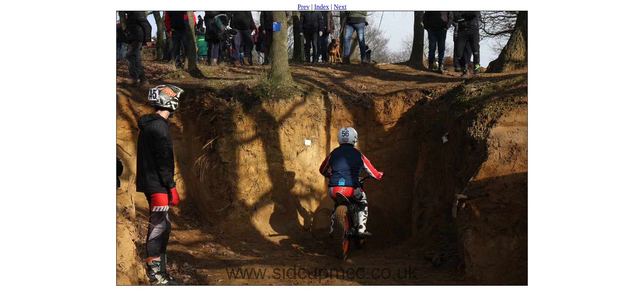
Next (340, 7)
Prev (303, 7)
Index (322, 7)
